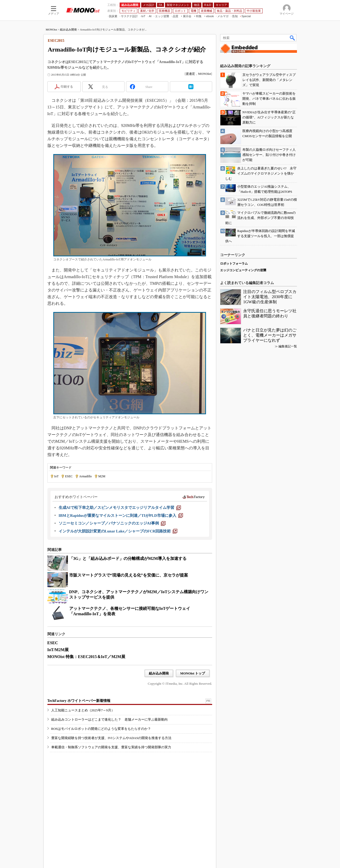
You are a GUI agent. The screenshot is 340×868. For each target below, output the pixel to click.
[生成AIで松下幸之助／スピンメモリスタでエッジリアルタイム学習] (120, 508)
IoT (56, 476)
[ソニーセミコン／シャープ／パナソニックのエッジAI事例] (112, 523)
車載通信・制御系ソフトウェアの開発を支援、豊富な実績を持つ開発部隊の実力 (111, 747)
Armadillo (85, 476)
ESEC (69, 476)
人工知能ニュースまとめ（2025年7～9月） (83, 710)
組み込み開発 (68, 29)
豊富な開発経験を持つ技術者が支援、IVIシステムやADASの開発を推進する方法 (111, 738)
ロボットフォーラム (234, 264)
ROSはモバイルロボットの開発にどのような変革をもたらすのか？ (101, 729)
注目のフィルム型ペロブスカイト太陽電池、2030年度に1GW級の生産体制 (270, 297)
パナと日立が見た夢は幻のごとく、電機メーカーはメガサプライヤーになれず (270, 335)
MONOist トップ (193, 673)
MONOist (51, 29)
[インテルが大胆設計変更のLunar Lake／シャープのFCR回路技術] (118, 531)
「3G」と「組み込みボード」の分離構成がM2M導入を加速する (128, 558)
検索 (293, 38)
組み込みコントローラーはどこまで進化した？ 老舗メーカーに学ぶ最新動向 (110, 719)
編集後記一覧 (288, 346)
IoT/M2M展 (58, 650)
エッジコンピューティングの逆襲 (243, 270)
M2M (102, 476)
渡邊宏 (190, 74)
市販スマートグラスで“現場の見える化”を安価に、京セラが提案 (129, 575)
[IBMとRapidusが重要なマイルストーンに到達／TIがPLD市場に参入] (121, 516)
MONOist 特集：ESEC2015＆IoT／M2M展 (86, 657)
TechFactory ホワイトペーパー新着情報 (79, 701)
